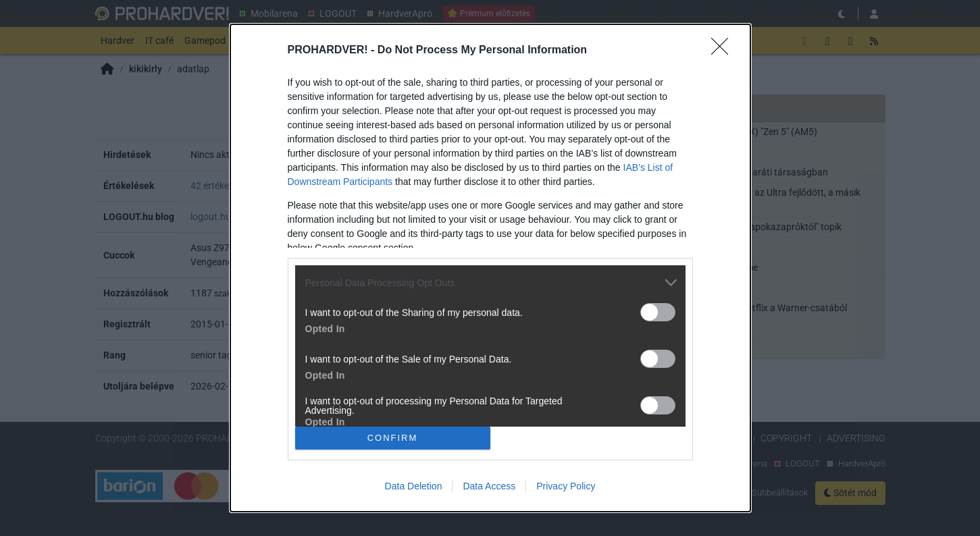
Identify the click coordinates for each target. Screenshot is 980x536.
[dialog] (490, 268)
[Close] (724, 51)
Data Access (489, 486)
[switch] (658, 312)
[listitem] (490, 283)
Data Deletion (414, 486)
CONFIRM (393, 438)
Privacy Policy (566, 486)
